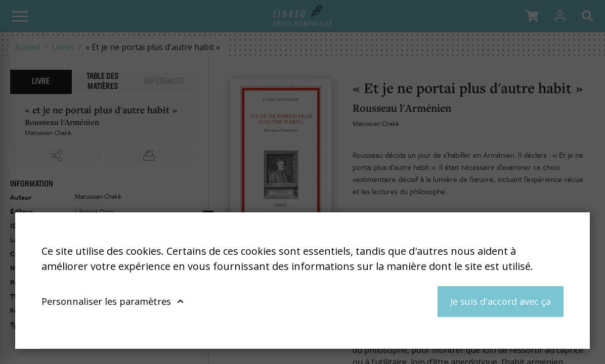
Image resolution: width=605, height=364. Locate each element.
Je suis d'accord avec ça (501, 301)
